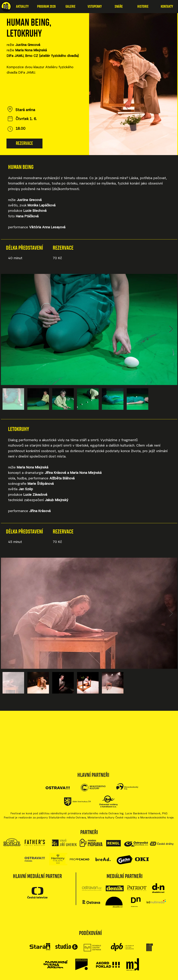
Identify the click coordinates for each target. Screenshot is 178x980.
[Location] (10, 109)
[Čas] (10, 129)
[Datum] (10, 118)
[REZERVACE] (24, 143)
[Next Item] (171, 329)
